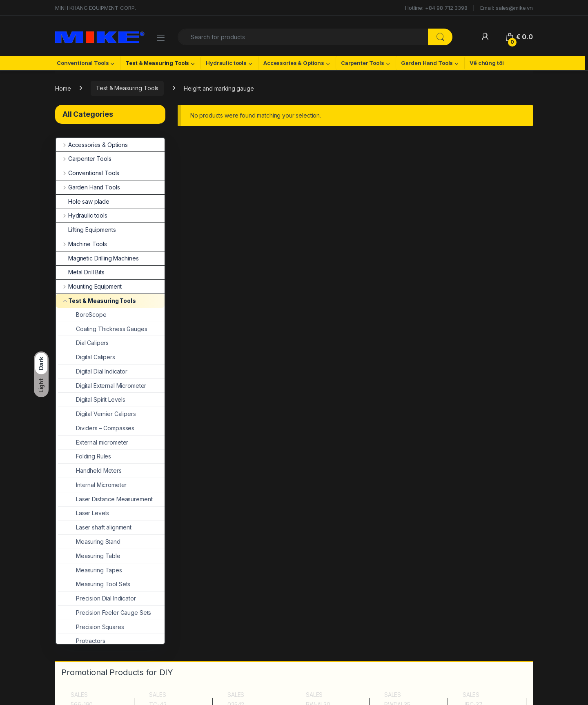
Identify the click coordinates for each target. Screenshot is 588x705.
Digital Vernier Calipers (97, 414)
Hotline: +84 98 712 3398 (436, 8)
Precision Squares (91, 627)
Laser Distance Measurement (105, 499)
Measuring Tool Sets (94, 584)
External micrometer (93, 442)
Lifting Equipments (86, 230)
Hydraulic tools (226, 63)
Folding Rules (85, 456)
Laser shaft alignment (95, 527)
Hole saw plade (83, 201)
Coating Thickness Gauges (103, 329)
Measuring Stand (89, 542)
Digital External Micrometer (102, 386)
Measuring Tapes (90, 570)
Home (63, 88)
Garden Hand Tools (427, 63)
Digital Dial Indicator (93, 371)
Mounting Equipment (89, 286)
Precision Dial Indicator (97, 598)
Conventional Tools (83, 63)
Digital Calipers (87, 357)
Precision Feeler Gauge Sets (105, 613)
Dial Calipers (83, 343)
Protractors (81, 641)
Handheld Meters (90, 470)
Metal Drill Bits (80, 272)
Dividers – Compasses (96, 428)
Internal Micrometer (92, 485)
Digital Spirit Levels (92, 399)
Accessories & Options (294, 63)
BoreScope (82, 315)
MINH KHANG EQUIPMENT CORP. (95, 8)
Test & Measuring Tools (157, 63)
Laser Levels (84, 513)
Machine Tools (81, 244)
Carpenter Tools (363, 63)
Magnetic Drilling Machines (97, 258)
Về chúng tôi (487, 63)
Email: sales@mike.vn (507, 8)
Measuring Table (89, 556)
